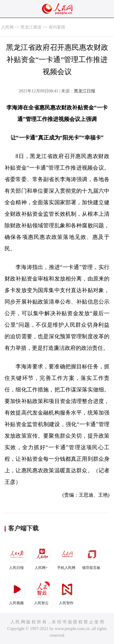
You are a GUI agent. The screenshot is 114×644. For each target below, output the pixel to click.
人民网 (7, 27)
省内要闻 (57, 27)
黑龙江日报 (85, 91)
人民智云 (42, 592)
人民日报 (17, 557)
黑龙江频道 (31, 27)
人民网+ (42, 557)
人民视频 (17, 592)
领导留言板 (92, 557)
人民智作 (67, 592)
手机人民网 (67, 557)
